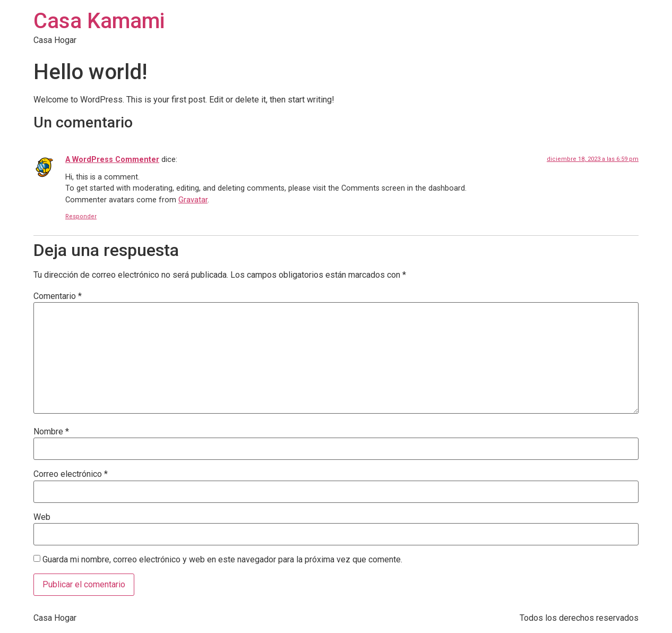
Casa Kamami (99, 21)
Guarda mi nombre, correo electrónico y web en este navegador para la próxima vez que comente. (222, 560)
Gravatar (193, 200)
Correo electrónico (71, 474)
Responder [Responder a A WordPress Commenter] (81, 216)
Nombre (51, 432)
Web (42, 517)
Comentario (58, 296)
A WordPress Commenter (112, 160)
